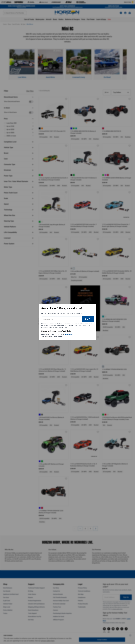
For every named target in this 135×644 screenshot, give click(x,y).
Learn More (69, 334)
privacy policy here (62, 327)
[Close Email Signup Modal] (92, 308)
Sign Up (88, 319)
